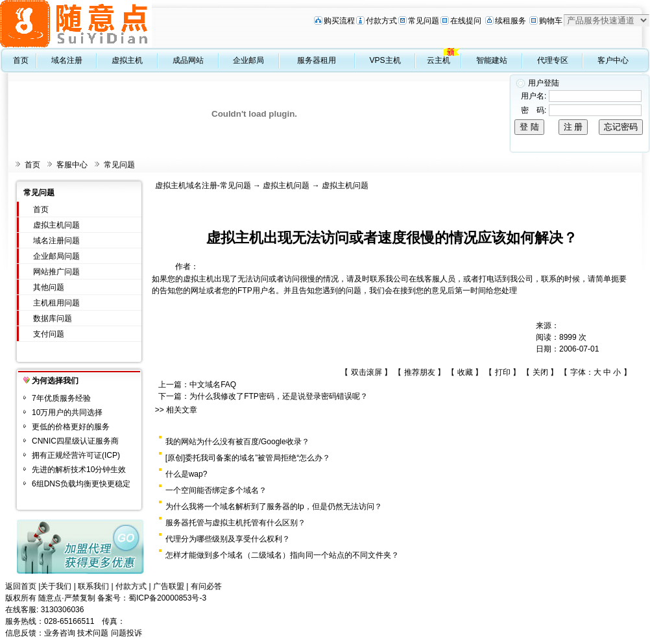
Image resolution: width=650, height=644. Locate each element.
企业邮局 (248, 60)
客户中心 (613, 60)
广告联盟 (169, 586)
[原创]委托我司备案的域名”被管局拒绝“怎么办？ (248, 458)
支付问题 (49, 334)
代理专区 (553, 60)
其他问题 (49, 287)
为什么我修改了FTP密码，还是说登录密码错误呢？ (279, 396)
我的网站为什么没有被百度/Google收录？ (237, 442)
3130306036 (63, 610)
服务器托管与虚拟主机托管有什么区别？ (235, 523)
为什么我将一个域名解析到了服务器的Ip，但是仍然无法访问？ (274, 507)
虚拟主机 (127, 60)
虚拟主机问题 (56, 225)
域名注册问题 (56, 241)
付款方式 (381, 21)
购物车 (551, 21)
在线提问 (466, 21)
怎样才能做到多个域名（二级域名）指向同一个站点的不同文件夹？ (282, 555)
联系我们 (93, 586)
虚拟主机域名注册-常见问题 (203, 185)
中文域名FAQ (213, 385)
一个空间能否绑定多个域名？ (216, 490)
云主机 (439, 60)
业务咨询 (60, 633)
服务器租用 (317, 60)
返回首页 (21, 586)
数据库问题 (53, 318)
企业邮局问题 (56, 256)
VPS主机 (385, 60)
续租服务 (511, 21)
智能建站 (492, 60)
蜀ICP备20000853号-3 (167, 598)
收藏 (465, 372)
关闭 (540, 372)
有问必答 (206, 586)
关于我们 (56, 586)
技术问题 (93, 633)
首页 (21, 60)
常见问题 (424, 21)
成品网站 (188, 60)
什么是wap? (187, 474)
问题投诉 (126, 633)
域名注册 (67, 60)
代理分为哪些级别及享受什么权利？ (228, 539)
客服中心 (72, 165)
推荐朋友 (420, 372)
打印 (503, 372)
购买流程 (339, 21)
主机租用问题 (56, 303)
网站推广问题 (56, 272)
